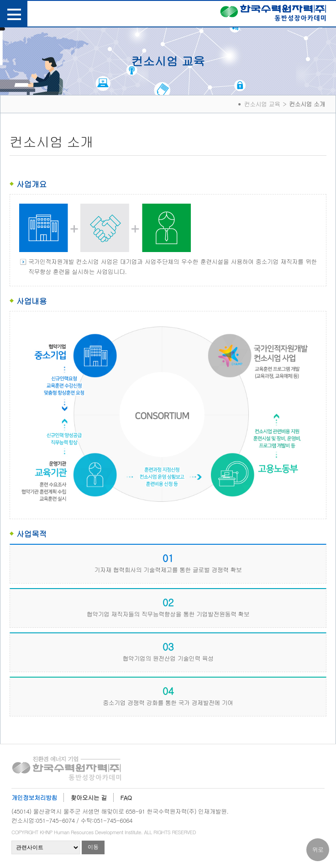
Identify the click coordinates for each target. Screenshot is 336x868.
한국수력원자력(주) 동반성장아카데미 (273, 15)
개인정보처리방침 (34, 797)
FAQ (126, 797)
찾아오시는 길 (89, 797)
